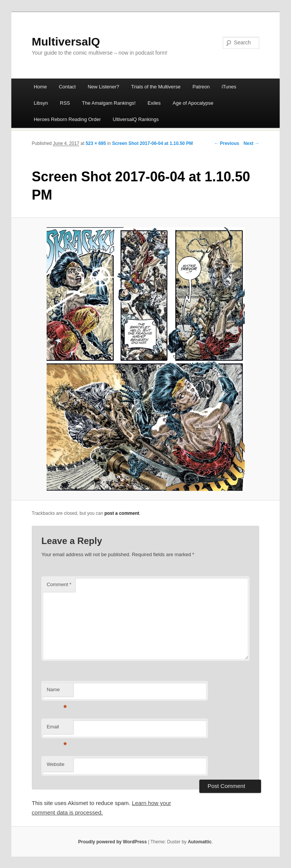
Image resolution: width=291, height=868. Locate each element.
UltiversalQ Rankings (136, 119)
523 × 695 (96, 143)
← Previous (227, 143)
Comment (59, 584)
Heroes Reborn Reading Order (67, 119)
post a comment (122, 513)
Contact (67, 87)
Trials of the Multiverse (156, 87)
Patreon (201, 87)
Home (40, 87)
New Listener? (103, 87)
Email (57, 729)
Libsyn (41, 103)
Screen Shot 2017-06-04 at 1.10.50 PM (153, 143)
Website (56, 764)
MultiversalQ (66, 42)
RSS (65, 103)
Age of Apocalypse (193, 103)
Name (57, 692)
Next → (251, 143)
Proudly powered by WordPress (112, 842)
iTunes (229, 87)
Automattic (200, 842)
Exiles (154, 103)
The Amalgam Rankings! (109, 103)
